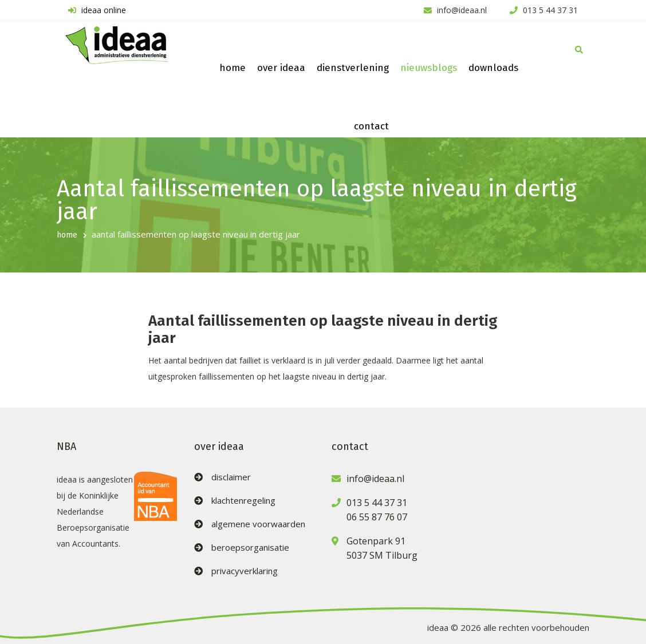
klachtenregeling (243, 501)
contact (371, 126)
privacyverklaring (245, 571)
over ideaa (281, 68)
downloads (493, 68)
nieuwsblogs (429, 68)
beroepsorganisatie (250, 548)
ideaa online (96, 10)
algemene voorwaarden (258, 524)
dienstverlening (353, 68)
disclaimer (231, 477)
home (233, 68)
